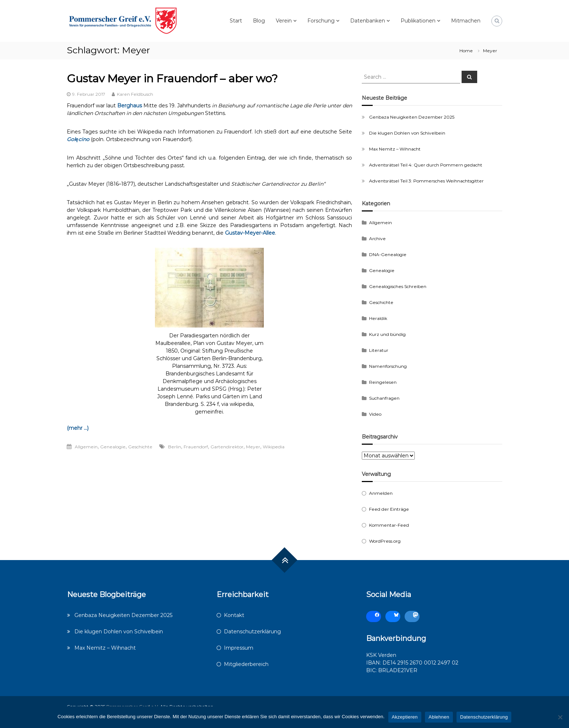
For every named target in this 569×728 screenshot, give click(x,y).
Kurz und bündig (387, 334)
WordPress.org (385, 541)
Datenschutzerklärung (252, 632)
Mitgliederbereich (246, 664)
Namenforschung (388, 366)
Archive (377, 238)
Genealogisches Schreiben (398, 286)
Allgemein (86, 447)
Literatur (379, 350)
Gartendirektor (227, 447)
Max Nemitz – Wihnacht (395, 149)
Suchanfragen (384, 398)
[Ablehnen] (560, 717)
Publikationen (418, 21)
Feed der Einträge (389, 509)
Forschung (321, 21)
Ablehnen (439, 717)
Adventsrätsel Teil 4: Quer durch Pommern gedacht (426, 165)
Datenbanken (368, 21)
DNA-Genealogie (388, 254)
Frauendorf (196, 447)
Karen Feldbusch (135, 94)
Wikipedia (274, 447)
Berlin (175, 447)
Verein (284, 21)
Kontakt (234, 615)
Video (375, 414)
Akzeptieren (405, 717)
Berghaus (130, 106)
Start (236, 21)
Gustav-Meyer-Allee (250, 233)
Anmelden (381, 493)
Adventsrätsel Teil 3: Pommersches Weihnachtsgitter (426, 181)
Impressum (239, 648)
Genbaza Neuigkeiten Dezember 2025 (412, 117)
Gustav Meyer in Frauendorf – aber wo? (172, 79)
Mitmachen (466, 21)
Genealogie (113, 447)
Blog (259, 21)
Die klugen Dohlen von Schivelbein (407, 133)
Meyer (253, 447)
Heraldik (378, 318)
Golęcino (78, 139)
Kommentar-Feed (389, 525)
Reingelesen (383, 382)
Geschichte (140, 447)
